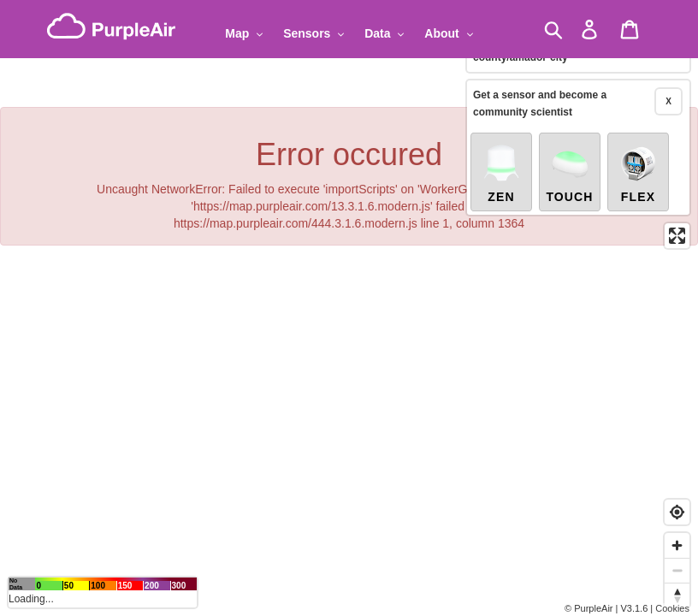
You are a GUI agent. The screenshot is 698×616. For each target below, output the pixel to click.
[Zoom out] (677, 570)
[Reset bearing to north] (677, 595)
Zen (501, 173)
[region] (349, 308)
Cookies (672, 608)
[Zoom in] (677, 545)
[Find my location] (677, 512)
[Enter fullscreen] (677, 236)
